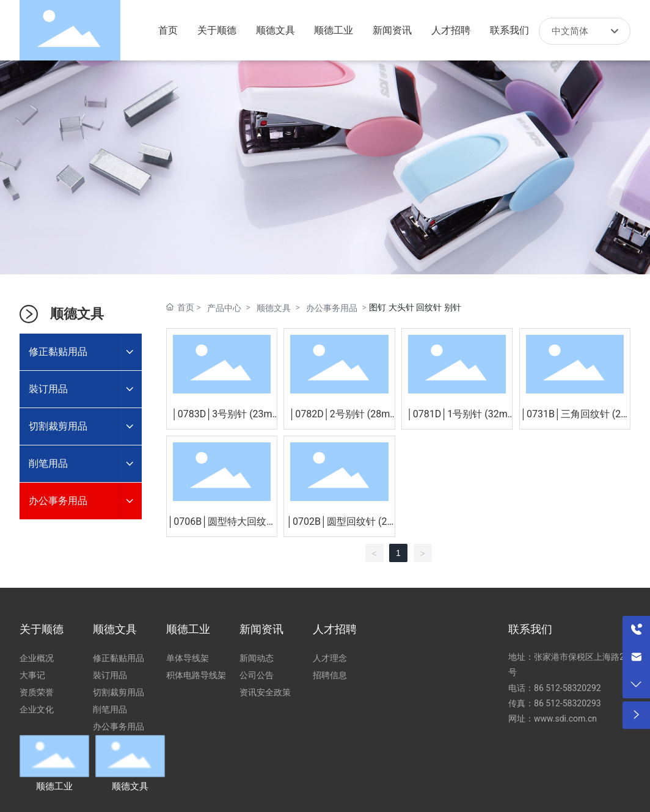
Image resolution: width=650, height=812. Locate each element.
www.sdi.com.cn (565, 719)
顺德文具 (274, 308)
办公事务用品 (332, 308)
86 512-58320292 (568, 688)
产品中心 (224, 308)
